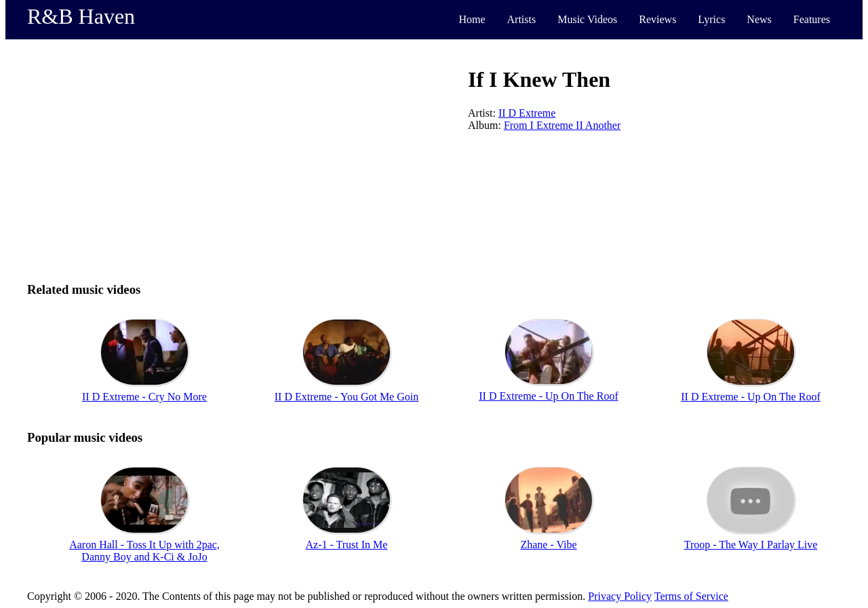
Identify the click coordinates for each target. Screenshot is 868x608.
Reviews (657, 19)
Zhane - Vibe (548, 545)
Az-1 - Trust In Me (347, 545)
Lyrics (711, 19)
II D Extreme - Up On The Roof (548, 396)
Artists (522, 19)
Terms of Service (691, 596)
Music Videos (587, 19)
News (759, 19)
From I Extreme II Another (562, 125)
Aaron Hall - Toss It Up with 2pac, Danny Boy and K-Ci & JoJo (144, 551)
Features (812, 19)
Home (472, 19)
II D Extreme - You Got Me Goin (347, 397)
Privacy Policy (620, 596)
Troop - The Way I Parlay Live (751, 545)
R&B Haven (81, 16)
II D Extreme (527, 113)
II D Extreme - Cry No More (144, 397)
